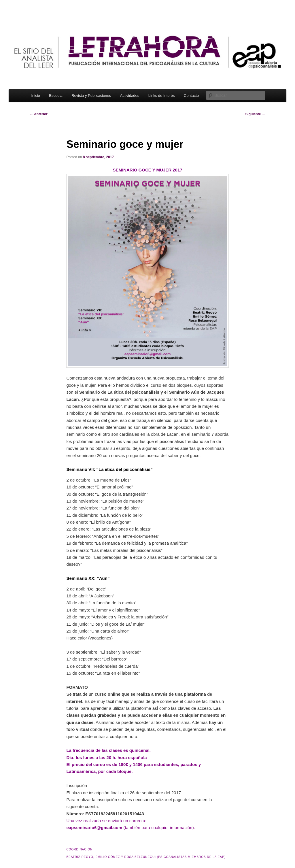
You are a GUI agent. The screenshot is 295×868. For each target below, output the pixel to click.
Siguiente (255, 114)
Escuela (56, 96)
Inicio (35, 96)
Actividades (130, 96)
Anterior (39, 114)
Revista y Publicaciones (91, 96)
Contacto (191, 96)
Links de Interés (162, 96)
